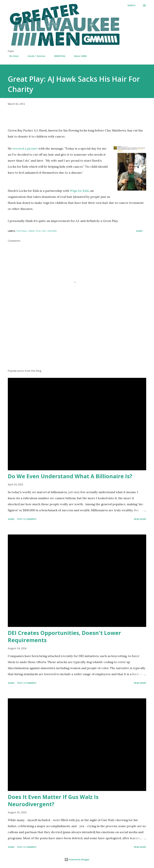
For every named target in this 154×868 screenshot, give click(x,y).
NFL (44, 231)
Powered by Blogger (77, 859)
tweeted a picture (25, 148)
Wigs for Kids (79, 191)
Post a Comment (27, 519)
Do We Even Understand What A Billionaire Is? (70, 476)
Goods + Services (35, 56)
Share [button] (139, 231)
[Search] (131, 5)
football (22, 231)
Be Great (12, 56)
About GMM (79, 56)
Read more (140, 519)
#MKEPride (58, 56)
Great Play (35, 231)
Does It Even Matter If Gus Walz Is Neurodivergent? (53, 801)
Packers (52, 231)
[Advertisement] (77, 343)
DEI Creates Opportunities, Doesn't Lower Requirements (64, 636)
